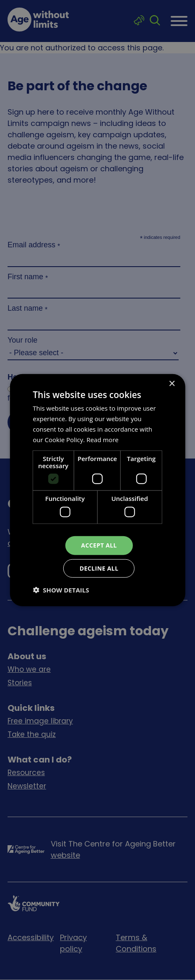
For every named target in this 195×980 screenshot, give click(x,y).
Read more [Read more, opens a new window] (103, 439)
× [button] (172, 384)
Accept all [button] (99, 545)
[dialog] (97, 490)
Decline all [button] (99, 568)
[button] (61, 590)
